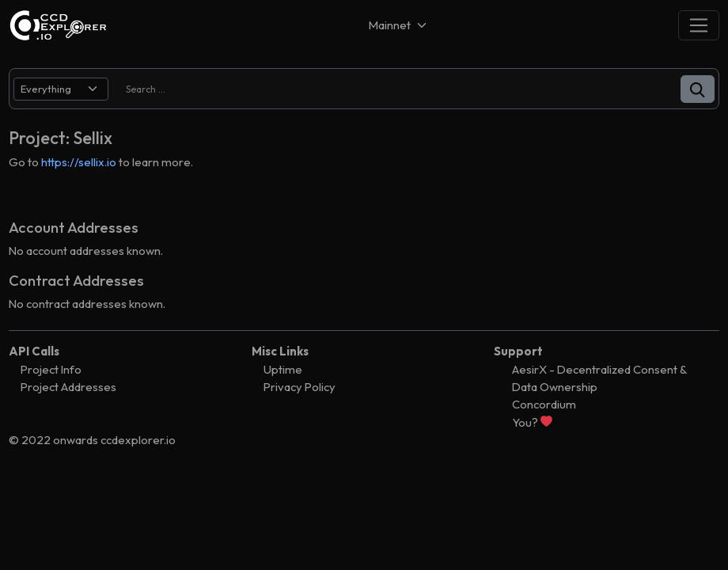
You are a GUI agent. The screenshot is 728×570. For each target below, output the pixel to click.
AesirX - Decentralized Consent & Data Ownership (599, 378)
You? (532, 422)
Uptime (283, 369)
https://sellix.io (79, 162)
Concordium (544, 404)
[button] (698, 89)
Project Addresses (68, 387)
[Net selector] (399, 25)
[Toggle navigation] (699, 25)
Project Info (51, 369)
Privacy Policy (300, 387)
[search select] (61, 89)
